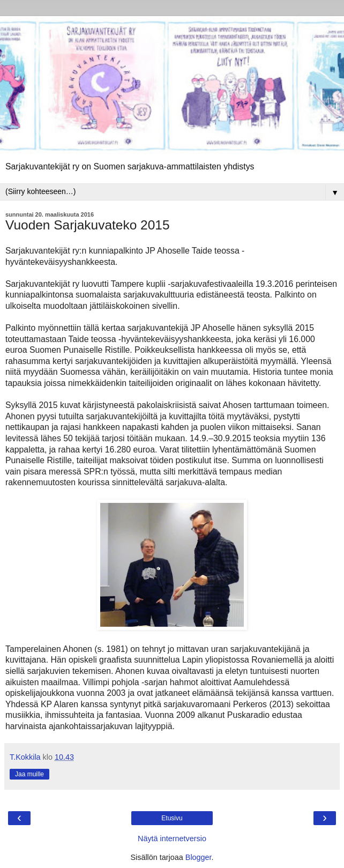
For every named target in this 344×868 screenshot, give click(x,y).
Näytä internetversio (172, 839)
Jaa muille (29, 774)
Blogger (199, 857)
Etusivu (172, 818)
